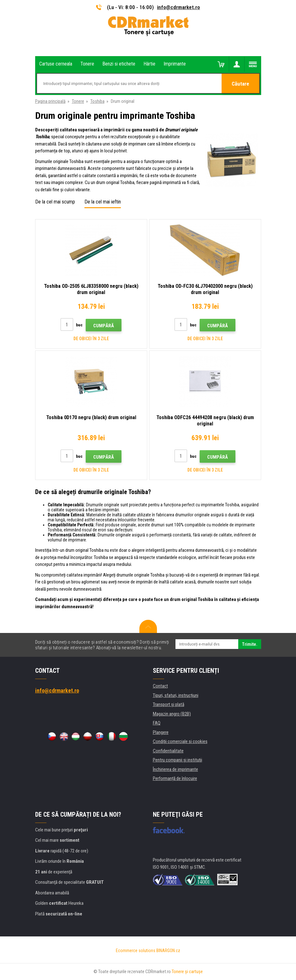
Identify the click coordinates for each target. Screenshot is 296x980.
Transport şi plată (169, 704)
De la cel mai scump (55, 202)
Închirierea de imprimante (175, 769)
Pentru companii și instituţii (178, 760)
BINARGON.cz (168, 951)
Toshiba (97, 101)
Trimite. (250, 644)
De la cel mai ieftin (103, 202)
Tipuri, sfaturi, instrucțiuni (176, 695)
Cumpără (104, 326)
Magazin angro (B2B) (172, 714)
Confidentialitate (168, 751)
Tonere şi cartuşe (187, 972)
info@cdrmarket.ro (178, 7)
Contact (160, 686)
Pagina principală (50, 101)
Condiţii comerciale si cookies (180, 741)
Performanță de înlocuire (175, 778)
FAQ (157, 723)
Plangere (161, 732)
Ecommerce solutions (136, 951)
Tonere (78, 101)
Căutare (240, 84)
